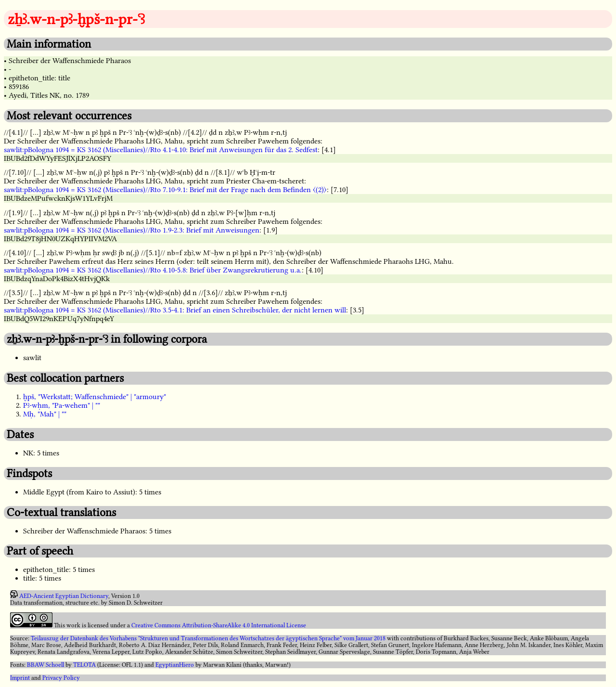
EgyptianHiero (175, 665)
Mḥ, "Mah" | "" (45, 414)
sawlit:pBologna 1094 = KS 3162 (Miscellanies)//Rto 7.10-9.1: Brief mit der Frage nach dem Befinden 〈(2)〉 (165, 190)
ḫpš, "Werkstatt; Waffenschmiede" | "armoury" (95, 397)
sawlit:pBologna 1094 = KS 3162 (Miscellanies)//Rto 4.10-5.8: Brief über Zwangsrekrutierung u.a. (153, 270)
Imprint (20, 678)
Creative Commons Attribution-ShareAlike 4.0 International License (219, 625)
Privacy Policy (61, 678)
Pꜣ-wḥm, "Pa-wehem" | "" (62, 405)
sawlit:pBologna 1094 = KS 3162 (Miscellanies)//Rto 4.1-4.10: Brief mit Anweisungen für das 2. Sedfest (161, 150)
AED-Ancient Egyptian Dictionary (64, 596)
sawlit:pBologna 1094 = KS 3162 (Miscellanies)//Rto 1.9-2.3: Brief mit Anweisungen (132, 230)
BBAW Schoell (45, 665)
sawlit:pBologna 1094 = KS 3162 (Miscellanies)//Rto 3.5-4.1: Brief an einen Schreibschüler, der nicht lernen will (175, 310)
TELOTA (84, 665)
